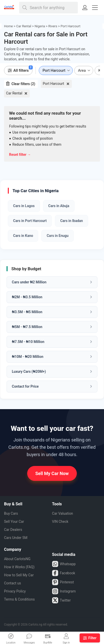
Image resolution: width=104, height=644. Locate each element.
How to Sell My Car (19, 575)
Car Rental (14, 93)
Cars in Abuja (59, 206)
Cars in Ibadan (72, 221)
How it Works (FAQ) (19, 567)
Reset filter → (20, 155)
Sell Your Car (14, 522)
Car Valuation (63, 513)
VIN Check (60, 522)
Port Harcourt (54, 84)
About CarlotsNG (17, 559)
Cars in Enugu (58, 236)
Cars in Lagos (24, 206)
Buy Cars (11, 513)
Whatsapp (64, 564)
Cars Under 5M (16, 538)
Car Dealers (13, 530)
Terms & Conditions (19, 599)
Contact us (12, 583)
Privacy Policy (15, 591)
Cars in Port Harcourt (30, 221)
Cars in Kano (23, 236)
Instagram (64, 591)
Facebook (64, 573)
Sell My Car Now (52, 473)
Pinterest (63, 582)
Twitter (61, 600)
